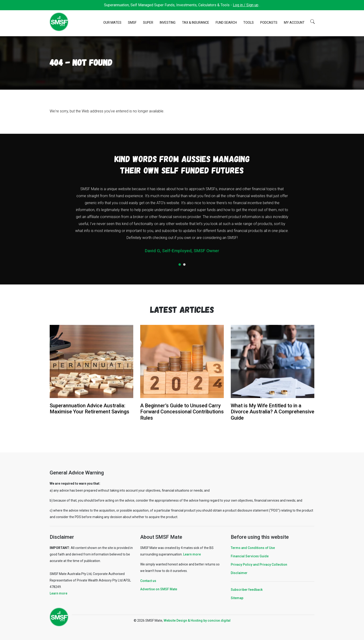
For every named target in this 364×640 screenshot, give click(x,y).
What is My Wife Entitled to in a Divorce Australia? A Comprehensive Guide (273, 412)
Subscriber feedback (247, 590)
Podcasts (269, 23)
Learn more (58, 593)
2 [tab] (184, 265)
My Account (294, 23)
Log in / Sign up (246, 5)
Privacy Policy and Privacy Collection (259, 565)
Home (97, 23)
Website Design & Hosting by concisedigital (197, 620)
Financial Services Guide (250, 556)
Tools (249, 23)
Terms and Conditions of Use (253, 548)
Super (148, 23)
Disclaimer (239, 573)
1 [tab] (180, 265)
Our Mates (112, 23)
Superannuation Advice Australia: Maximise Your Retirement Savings (89, 409)
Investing (168, 23)
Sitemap (237, 598)
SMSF (132, 23)
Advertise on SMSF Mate (159, 589)
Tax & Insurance (196, 23)
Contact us (148, 581)
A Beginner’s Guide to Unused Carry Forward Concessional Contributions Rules (182, 412)
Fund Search (226, 23)
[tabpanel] (182, 222)
